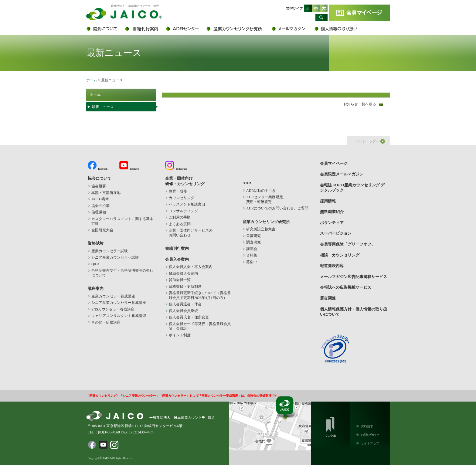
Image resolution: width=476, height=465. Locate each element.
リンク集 (331, 426)
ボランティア (332, 223)
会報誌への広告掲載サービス (346, 287)
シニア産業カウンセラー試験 (115, 257)
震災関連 (328, 298)
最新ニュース (103, 107)
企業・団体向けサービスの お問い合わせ (191, 233)
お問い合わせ (370, 435)
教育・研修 (178, 191)
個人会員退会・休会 (185, 304)
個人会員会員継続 (183, 311)
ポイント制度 (180, 335)
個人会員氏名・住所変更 (189, 317)
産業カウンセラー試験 (110, 251)
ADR (186, 29)
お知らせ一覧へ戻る (360, 104)
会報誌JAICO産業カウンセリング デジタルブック (352, 188)
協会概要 (99, 186)
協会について (105, 29)
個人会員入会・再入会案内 (191, 267)
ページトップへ (367, 141)
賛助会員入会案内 (183, 273)
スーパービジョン (336, 233)
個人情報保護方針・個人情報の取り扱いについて (340, 29)
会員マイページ (359, 13)
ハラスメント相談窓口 (187, 204)
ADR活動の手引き (261, 191)
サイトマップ (370, 443)
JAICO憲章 (100, 199)
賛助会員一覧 (180, 280)
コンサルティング (183, 211)
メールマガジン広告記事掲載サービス (354, 277)
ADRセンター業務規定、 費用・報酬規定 (266, 199)
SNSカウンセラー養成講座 (113, 309)
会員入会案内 (177, 259)
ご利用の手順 (180, 217)
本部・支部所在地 (106, 193)
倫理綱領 (102, 212)
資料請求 (367, 426)
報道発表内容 (332, 266)
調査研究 (253, 242)
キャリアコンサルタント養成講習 (119, 316)
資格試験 (96, 243)
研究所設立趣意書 (261, 229)
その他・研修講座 (106, 322)
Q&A (95, 264)
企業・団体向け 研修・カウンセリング (185, 181)
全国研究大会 (102, 230)
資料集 (252, 255)
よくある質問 (180, 224)
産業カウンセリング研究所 (239, 29)
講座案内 (96, 289)
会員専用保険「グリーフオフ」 (348, 244)
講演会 (252, 249)
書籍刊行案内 (145, 29)
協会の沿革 (100, 206)
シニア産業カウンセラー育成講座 (119, 303)
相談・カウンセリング (340, 255)
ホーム (92, 80)
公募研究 (253, 236)
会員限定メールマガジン (293, 29)
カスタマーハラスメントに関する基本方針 (122, 221)
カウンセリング (182, 198)
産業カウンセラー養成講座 (113, 296)
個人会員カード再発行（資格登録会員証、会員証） (200, 326)
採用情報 (328, 201)
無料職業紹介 (332, 212)
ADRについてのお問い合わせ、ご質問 (277, 208)
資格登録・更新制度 (185, 287)
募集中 (252, 262)
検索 (321, 17)
